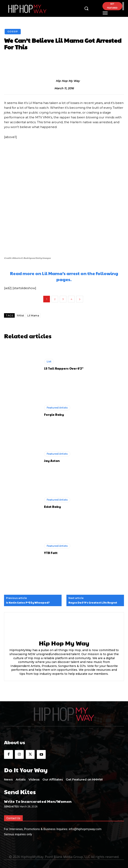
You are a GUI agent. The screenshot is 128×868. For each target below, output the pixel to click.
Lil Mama (33, 316)
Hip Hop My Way (68, 81)
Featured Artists (57, 408)
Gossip (13, 32)
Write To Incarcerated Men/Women (38, 801)
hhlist (21, 316)
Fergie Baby (54, 414)
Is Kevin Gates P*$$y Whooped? (28, 603)
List (49, 361)
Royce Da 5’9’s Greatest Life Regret (93, 603)
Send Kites (11, 807)
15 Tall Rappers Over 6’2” (64, 368)
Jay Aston (52, 461)
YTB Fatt (51, 553)
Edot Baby (53, 507)
